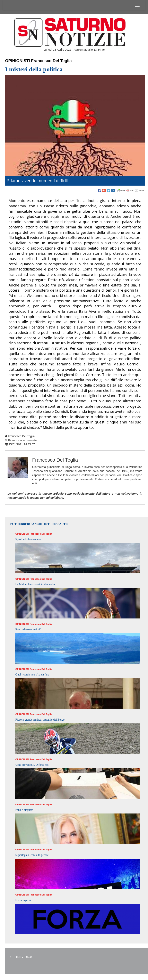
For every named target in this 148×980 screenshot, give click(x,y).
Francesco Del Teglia (51, 61)
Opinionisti (18, 61)
